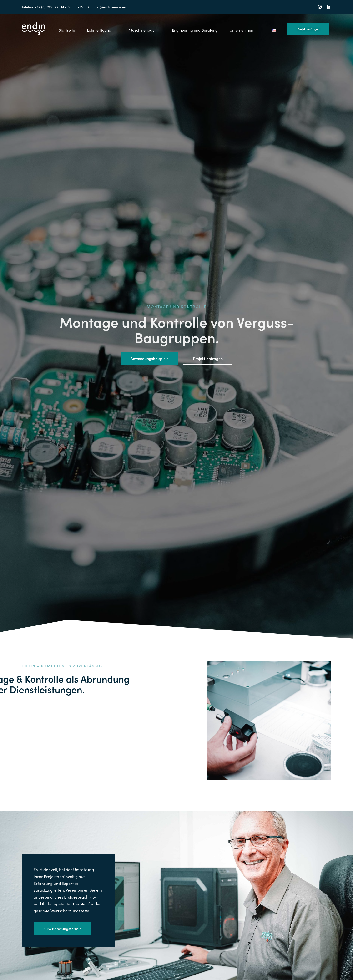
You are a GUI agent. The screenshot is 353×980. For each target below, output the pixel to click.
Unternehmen (243, 30)
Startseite (67, 30)
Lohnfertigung (101, 30)
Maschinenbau (144, 30)
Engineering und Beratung (195, 30)
